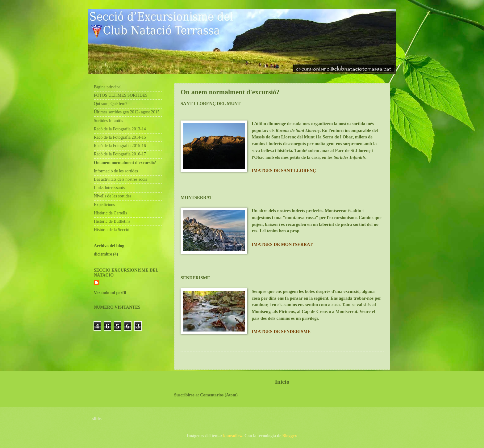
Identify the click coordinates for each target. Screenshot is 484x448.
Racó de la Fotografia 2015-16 (120, 146)
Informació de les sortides (116, 171)
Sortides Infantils (108, 121)
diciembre (103, 254)
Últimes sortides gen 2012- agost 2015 (127, 112)
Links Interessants (109, 188)
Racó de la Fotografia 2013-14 (120, 129)
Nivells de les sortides (113, 196)
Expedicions (104, 205)
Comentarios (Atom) (219, 395)
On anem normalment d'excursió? (125, 163)
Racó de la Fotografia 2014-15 (120, 137)
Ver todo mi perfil (110, 293)
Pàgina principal (108, 87)
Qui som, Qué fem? (111, 104)
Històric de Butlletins (112, 221)
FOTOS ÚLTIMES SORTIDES (121, 95)
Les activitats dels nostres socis (120, 179)
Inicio (282, 382)
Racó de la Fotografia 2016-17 (120, 154)
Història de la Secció (112, 230)
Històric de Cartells (110, 213)
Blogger (289, 436)
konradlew (233, 436)
